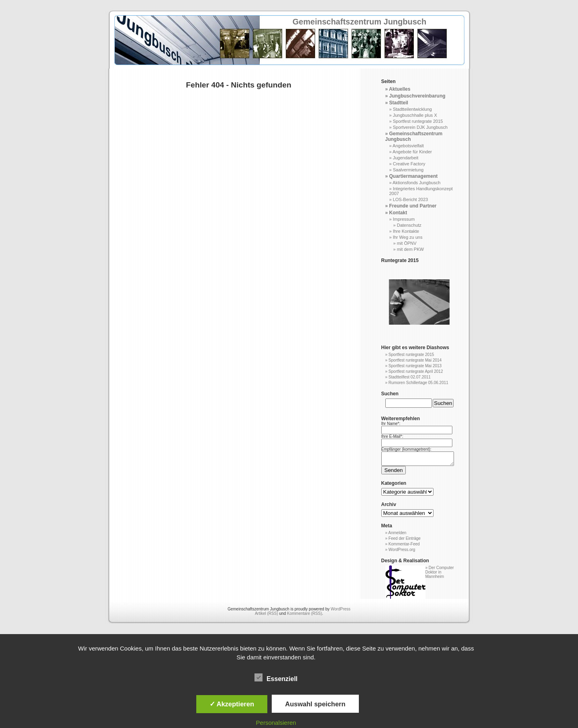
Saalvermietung (408, 170)
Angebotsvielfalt (408, 146)
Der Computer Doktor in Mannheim (440, 574)
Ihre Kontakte (406, 231)
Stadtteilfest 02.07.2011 (410, 377)
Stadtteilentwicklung (412, 109)
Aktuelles (400, 89)
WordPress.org (402, 552)
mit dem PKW (410, 249)
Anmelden (397, 535)
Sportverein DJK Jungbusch (420, 127)
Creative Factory (409, 164)
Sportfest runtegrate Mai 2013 (415, 366)
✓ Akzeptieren (232, 704)
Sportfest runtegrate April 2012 (416, 371)
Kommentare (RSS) (304, 616)
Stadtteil (399, 103)
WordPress (341, 611)
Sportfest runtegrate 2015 (418, 121)
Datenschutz (409, 225)
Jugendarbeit (406, 158)
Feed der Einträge (405, 541)
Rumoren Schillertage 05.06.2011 (418, 383)
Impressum (404, 219)
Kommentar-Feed (404, 546)
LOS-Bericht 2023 (410, 199)
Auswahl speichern (315, 704)
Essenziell (276, 678)
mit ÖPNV (407, 243)
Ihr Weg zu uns (408, 237)
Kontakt (398, 213)
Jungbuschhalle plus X (415, 115)
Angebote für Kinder (412, 152)
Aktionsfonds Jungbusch (416, 183)
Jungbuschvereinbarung (417, 96)
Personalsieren (276, 723)
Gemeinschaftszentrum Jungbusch (359, 22)
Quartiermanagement (414, 176)
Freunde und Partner (413, 206)
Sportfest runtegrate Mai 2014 (415, 360)
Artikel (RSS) (267, 616)
